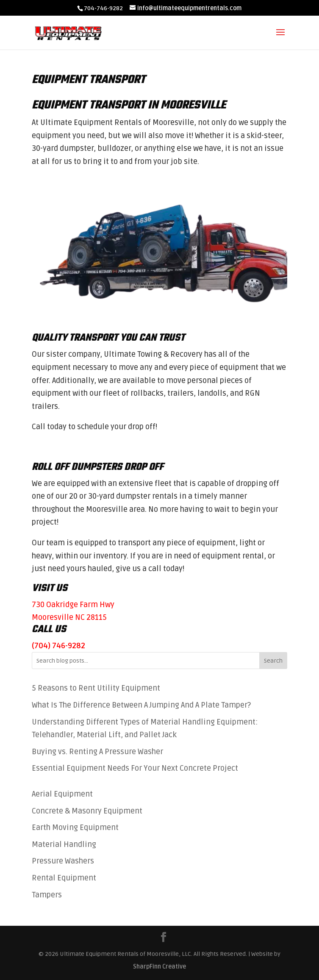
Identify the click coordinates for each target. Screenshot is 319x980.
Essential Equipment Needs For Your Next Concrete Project (135, 768)
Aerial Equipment (62, 794)
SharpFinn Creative (159, 967)
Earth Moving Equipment (75, 827)
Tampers (47, 895)
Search (273, 661)
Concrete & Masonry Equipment (87, 811)
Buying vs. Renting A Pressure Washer (97, 752)
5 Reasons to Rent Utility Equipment (96, 688)
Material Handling (64, 844)
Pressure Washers (63, 861)
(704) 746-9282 (58, 646)
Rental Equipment (64, 878)
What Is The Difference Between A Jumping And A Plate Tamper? (142, 705)
